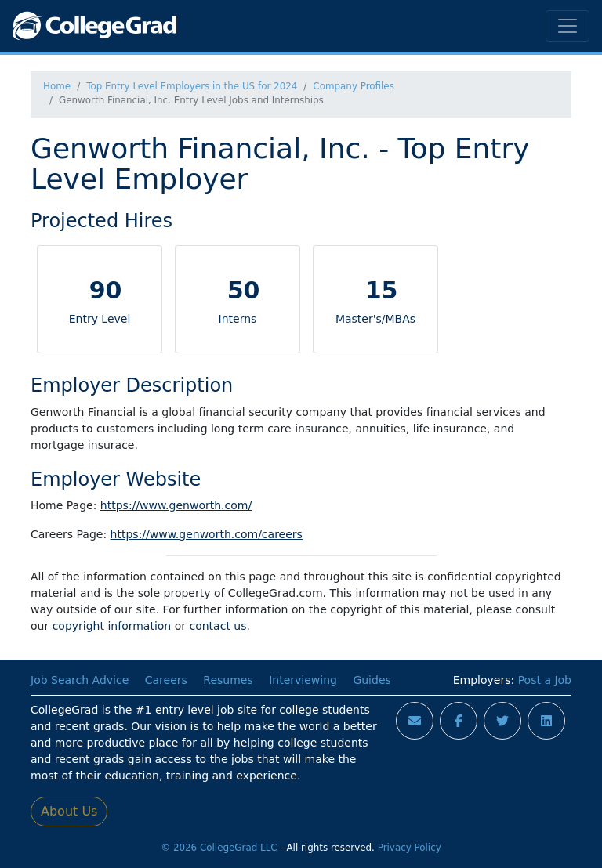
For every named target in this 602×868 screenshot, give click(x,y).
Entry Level (100, 319)
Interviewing (303, 680)
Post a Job (545, 680)
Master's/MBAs (375, 319)
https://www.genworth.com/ (176, 505)
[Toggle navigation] (568, 26)
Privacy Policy (410, 848)
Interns (238, 319)
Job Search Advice (80, 680)
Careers (166, 680)
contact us (218, 626)
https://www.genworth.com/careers (207, 534)
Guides (372, 680)
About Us (69, 811)
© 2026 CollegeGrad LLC (219, 848)
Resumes (228, 680)
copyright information (112, 626)
